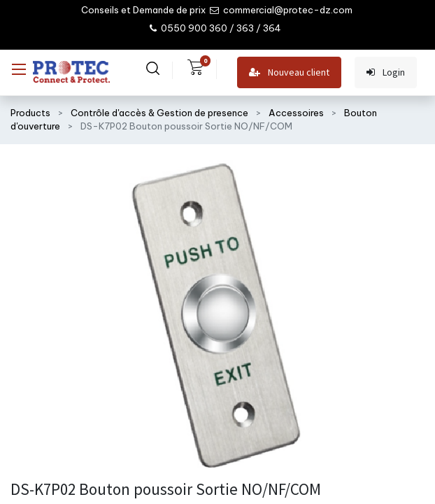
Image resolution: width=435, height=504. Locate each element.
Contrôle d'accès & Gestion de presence (159, 113)
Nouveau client (289, 72)
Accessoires (296, 113)
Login (386, 72)
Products (30, 113)
